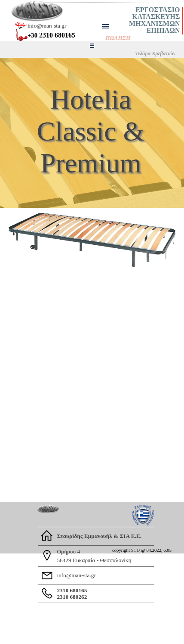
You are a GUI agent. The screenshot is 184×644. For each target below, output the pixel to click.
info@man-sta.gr (47, 26)
